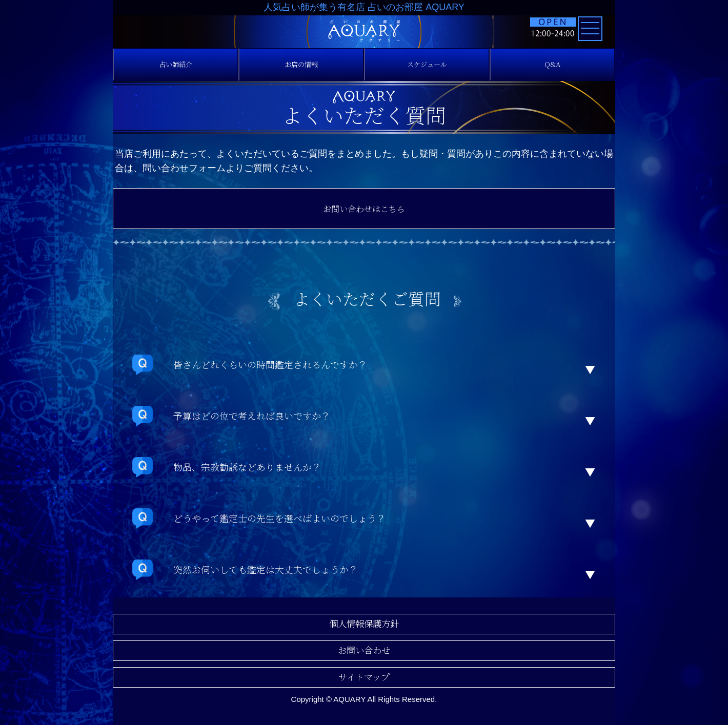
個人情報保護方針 (364, 624)
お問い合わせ (364, 650)
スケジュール (427, 64)
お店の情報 (301, 64)
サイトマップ (364, 677)
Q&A (552, 64)
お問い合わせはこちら (364, 209)
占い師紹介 (176, 64)
